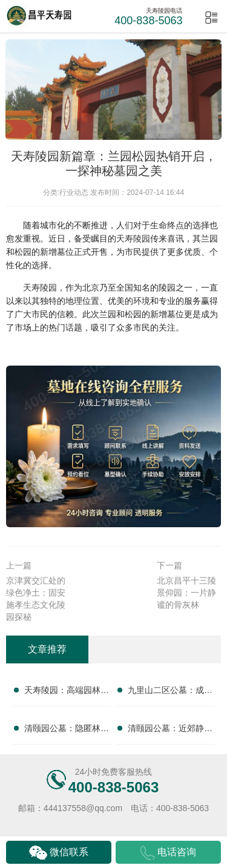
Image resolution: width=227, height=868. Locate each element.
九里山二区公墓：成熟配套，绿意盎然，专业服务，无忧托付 (170, 692)
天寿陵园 (133, 238)
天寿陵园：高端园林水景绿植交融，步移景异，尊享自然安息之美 (67, 692)
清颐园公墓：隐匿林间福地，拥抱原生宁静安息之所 (67, 731)
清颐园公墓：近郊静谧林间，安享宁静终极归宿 (170, 731)
